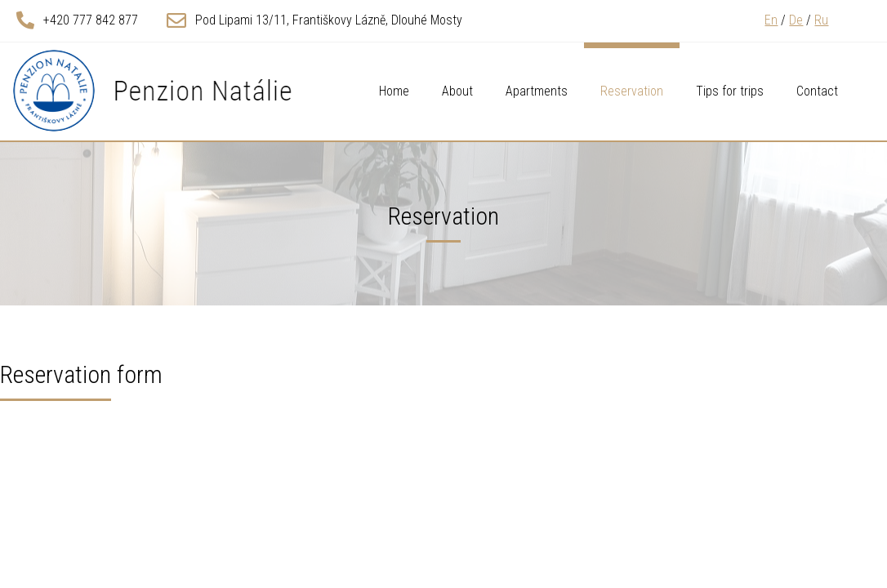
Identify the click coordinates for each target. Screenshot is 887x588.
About (457, 91)
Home (394, 91)
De (796, 20)
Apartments (537, 91)
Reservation (632, 91)
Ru (821, 20)
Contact (817, 91)
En (771, 20)
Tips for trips (730, 91)
